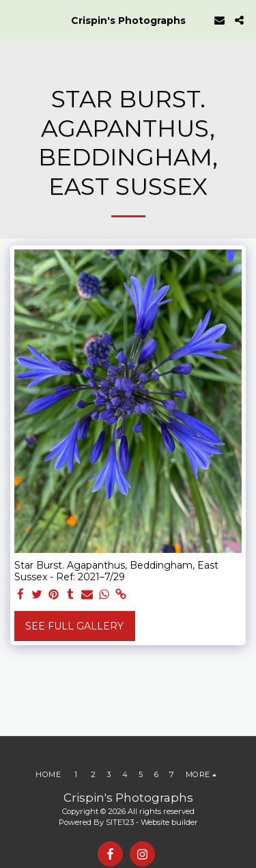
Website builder (169, 822)
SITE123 (120, 822)
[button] (15, 20)
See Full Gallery (74, 626)
